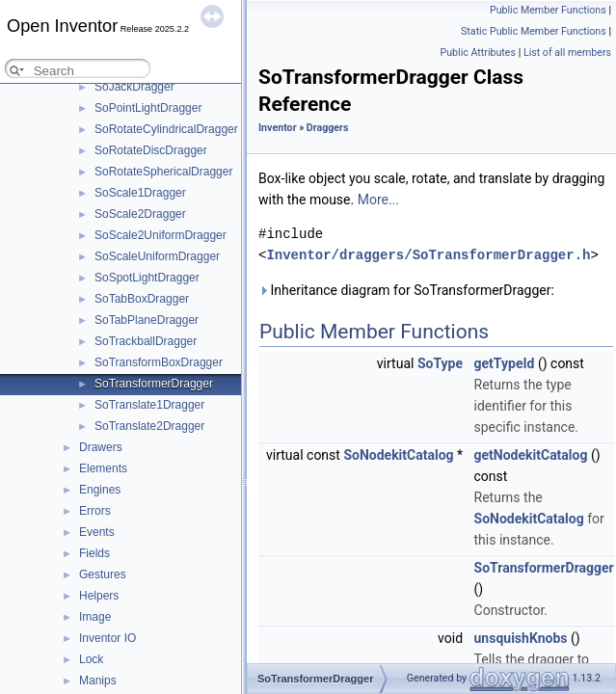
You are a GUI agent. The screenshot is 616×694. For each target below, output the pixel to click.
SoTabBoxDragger (142, 299)
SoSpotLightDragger (147, 278)
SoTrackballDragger (146, 341)
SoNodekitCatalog (398, 455)
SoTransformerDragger (154, 384)
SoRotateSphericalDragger (163, 172)
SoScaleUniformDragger (157, 256)
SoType (440, 363)
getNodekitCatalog (531, 455)
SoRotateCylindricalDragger (166, 129)
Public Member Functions (548, 10)
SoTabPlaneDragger (147, 320)
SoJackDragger (134, 87)
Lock (91, 659)
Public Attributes (478, 53)
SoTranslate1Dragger (149, 405)
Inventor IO (107, 638)
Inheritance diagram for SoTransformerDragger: (406, 290)
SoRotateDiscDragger (151, 150)
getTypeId (505, 363)
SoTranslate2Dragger (149, 426)
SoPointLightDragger (148, 108)
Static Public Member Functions (534, 31)
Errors (95, 511)
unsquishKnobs (521, 638)
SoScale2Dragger (140, 214)
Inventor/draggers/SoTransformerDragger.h (428, 255)
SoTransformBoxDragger (159, 362)
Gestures (103, 574)
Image (95, 617)
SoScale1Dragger (140, 193)
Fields (94, 553)
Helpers (99, 596)
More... (378, 200)
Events (97, 532)
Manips (98, 681)
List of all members (567, 53)
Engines (100, 490)
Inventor (278, 128)
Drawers (101, 447)
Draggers (328, 128)
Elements (103, 468)
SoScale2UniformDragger (161, 235)
